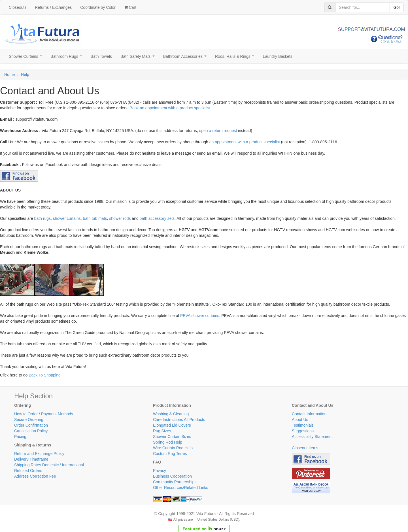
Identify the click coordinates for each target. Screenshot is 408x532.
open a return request (218, 131)
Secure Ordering (29, 420)
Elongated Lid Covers (172, 425)
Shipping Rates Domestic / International (49, 465)
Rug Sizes (162, 431)
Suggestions (303, 431)
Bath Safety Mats (139, 58)
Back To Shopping (45, 375)
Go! (397, 7)
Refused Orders (28, 471)
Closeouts (18, 7)
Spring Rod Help (168, 442)
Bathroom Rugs (68, 58)
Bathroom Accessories (186, 58)
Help (25, 75)
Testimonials (303, 425)
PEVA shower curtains (200, 316)
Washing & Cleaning (171, 414)
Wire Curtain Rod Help (173, 448)
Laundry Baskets (277, 56)
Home (9, 75)
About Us (300, 420)
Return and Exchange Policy (39, 454)
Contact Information (309, 414)
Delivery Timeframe (31, 459)
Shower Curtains (26, 58)
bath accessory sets (157, 218)
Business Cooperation (172, 476)
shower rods (120, 218)
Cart (130, 7)
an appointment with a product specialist (245, 142)
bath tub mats (95, 218)
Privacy (160, 471)
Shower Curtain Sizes (172, 437)
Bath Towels (101, 56)
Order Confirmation (31, 425)
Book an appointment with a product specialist (170, 108)
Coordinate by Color (98, 7)
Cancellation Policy (31, 431)
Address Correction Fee (35, 476)
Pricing (20, 437)
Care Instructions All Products (179, 420)
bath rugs (42, 218)
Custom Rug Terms (170, 454)
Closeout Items (305, 448)
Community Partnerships (175, 482)
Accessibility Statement (312, 437)
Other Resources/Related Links (181, 488)
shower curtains (67, 218)
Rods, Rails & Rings (236, 58)
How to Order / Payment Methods (44, 414)
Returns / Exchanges (53, 7)
